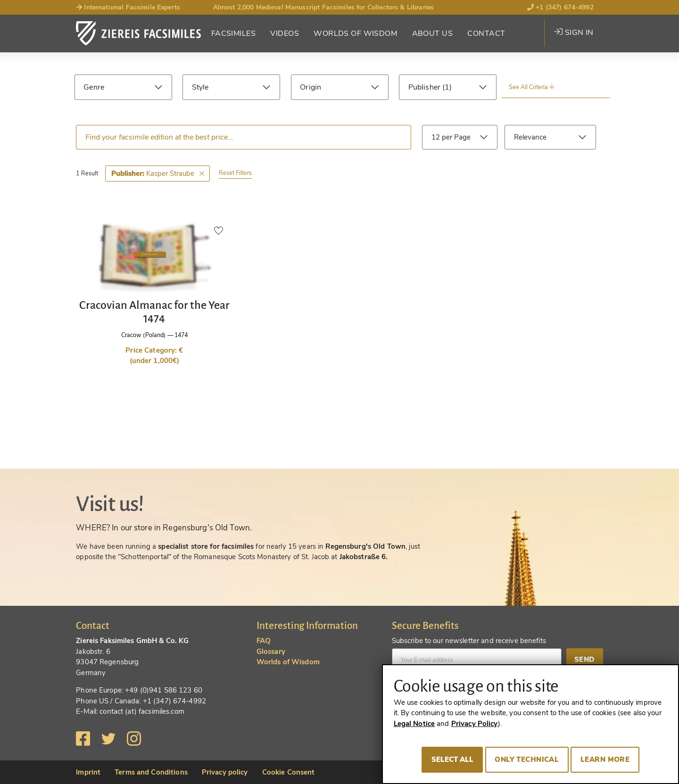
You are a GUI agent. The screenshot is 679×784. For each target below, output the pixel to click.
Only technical (527, 759)
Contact (486, 33)
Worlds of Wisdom (355, 33)
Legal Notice (414, 724)
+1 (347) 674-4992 (560, 7)
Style (200, 87)
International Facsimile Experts (128, 7)
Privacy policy (225, 772)
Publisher (425, 87)
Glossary (271, 652)
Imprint (88, 772)
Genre (94, 87)
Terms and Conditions (151, 772)
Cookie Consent (289, 772)
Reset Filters (235, 173)
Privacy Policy (475, 724)
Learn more (605, 759)
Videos (285, 33)
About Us (432, 33)
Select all (452, 759)
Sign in (574, 33)
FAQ (264, 641)
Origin (311, 87)
